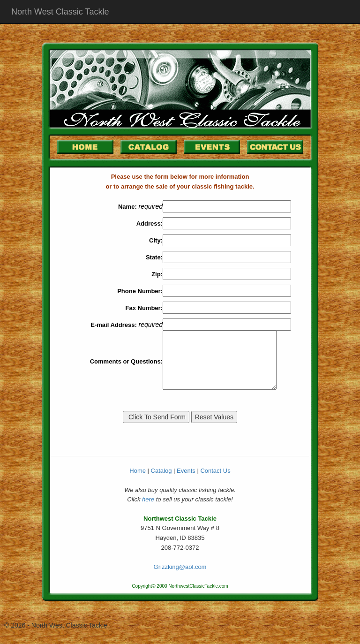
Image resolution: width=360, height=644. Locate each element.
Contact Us (215, 471)
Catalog (161, 471)
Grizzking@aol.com (180, 567)
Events (186, 471)
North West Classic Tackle (60, 12)
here (148, 499)
